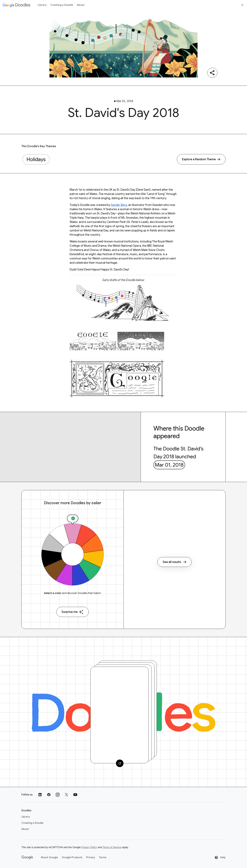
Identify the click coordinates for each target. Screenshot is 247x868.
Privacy (91, 857)
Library (42, 5)
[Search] (242, 5)
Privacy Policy (89, 847)
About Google (49, 857)
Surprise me (73, 612)
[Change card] (120, 763)
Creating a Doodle (62, 5)
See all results (175, 562)
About (81, 5)
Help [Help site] (220, 857)
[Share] (212, 73)
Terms (103, 857)
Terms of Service (112, 847)
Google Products (72, 857)
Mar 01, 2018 (169, 465)
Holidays (36, 159)
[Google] (27, 857)
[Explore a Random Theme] (201, 159)
